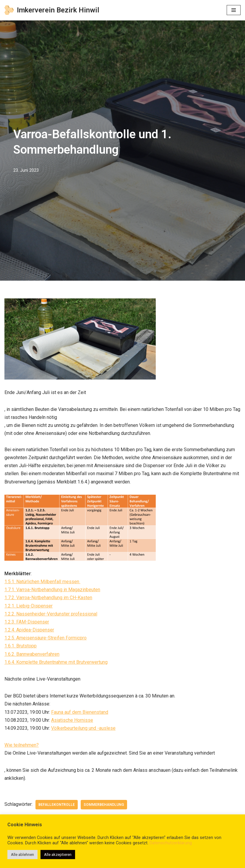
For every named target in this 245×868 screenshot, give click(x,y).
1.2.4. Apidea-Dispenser (29, 630)
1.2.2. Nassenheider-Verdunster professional (51, 614)
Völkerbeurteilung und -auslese (83, 728)
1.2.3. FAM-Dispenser (27, 622)
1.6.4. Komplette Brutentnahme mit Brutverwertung (56, 662)
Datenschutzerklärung (171, 843)
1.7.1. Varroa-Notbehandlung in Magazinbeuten (52, 590)
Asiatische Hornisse (72, 720)
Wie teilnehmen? (22, 745)
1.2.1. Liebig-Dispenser (29, 606)
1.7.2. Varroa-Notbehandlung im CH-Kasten (48, 598)
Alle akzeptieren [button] (58, 855)
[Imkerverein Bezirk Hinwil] (52, 10)
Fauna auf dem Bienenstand (80, 712)
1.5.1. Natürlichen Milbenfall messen (42, 582)
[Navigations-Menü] (234, 10)
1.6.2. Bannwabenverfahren (32, 654)
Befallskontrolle (57, 805)
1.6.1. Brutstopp (21, 646)
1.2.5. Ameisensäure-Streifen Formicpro (46, 638)
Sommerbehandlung (104, 805)
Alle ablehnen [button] (22, 855)
